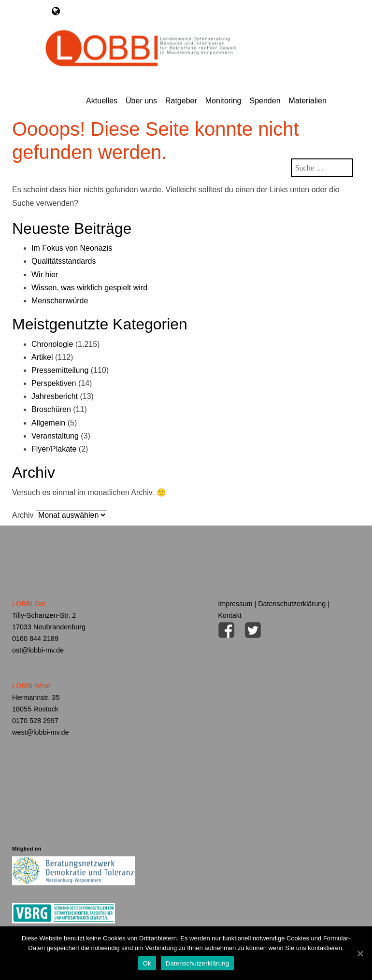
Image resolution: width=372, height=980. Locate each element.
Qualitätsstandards (64, 261)
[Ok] (360, 953)
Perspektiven (54, 383)
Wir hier (45, 275)
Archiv (23, 515)
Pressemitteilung (60, 370)
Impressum (235, 604)
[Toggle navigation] (56, 11)
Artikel (42, 357)
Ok (147, 963)
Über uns (141, 101)
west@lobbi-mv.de (41, 732)
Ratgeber (181, 101)
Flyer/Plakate (54, 449)
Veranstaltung (55, 436)
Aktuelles (102, 101)
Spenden (265, 101)
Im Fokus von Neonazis (72, 248)
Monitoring (223, 101)
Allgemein (48, 423)
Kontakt (230, 615)
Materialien (308, 101)
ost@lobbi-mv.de (38, 650)
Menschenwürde (60, 301)
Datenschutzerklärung (292, 604)
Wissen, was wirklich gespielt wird (89, 288)
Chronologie (52, 344)
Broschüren (51, 409)
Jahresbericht (55, 396)
